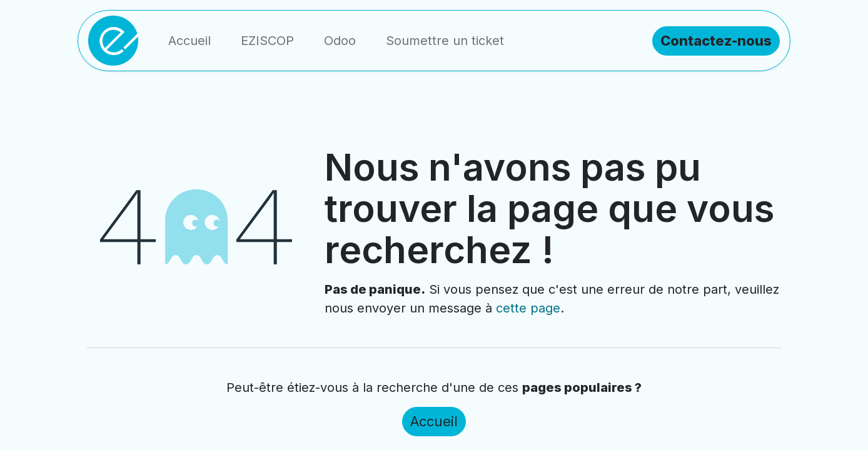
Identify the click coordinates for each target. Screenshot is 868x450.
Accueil (434, 421)
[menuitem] (189, 41)
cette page (528, 308)
